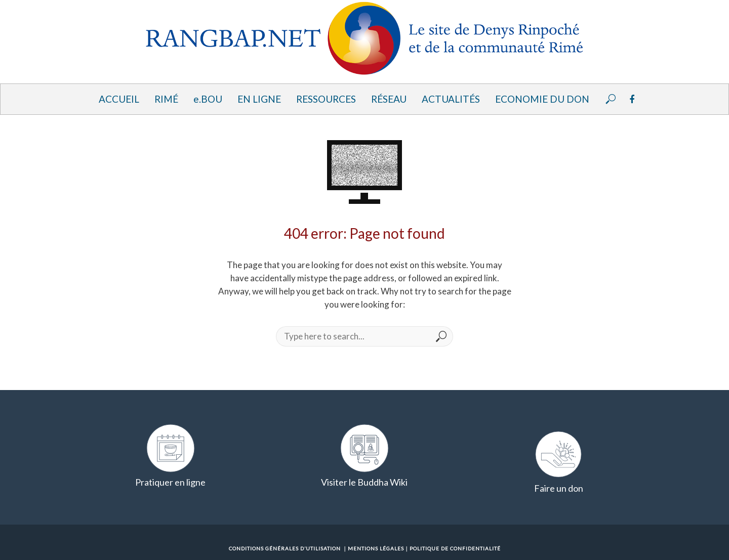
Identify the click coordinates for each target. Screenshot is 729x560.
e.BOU (208, 99)
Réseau (389, 99)
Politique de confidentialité (455, 548)
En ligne (259, 99)
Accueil (119, 99)
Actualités (451, 99)
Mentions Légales (376, 548)
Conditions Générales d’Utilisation (285, 548)
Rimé (166, 99)
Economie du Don (542, 99)
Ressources (326, 99)
